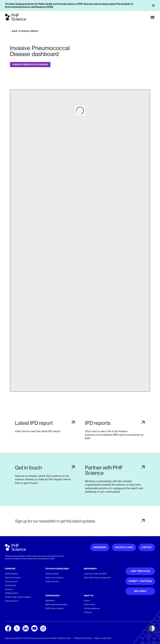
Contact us (88, 612)
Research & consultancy (54, 578)
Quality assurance (52, 582)
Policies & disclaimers (92, 608)
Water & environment (13, 578)
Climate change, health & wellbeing (18, 597)
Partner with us (89, 605)
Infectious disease (12, 574)
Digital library (50, 601)
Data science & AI (12, 601)
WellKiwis (140, 591)
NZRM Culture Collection (55, 608)
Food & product (11, 585)
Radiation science (12, 593)
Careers (87, 601)
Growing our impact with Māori (95, 574)
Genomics (9, 589)
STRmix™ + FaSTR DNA (140, 581)
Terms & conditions (82, 638)
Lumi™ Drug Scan (140, 571)
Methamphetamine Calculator (56, 605)
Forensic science (11, 582)
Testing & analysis (52, 574)
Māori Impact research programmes (97, 578)
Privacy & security (103, 638)
